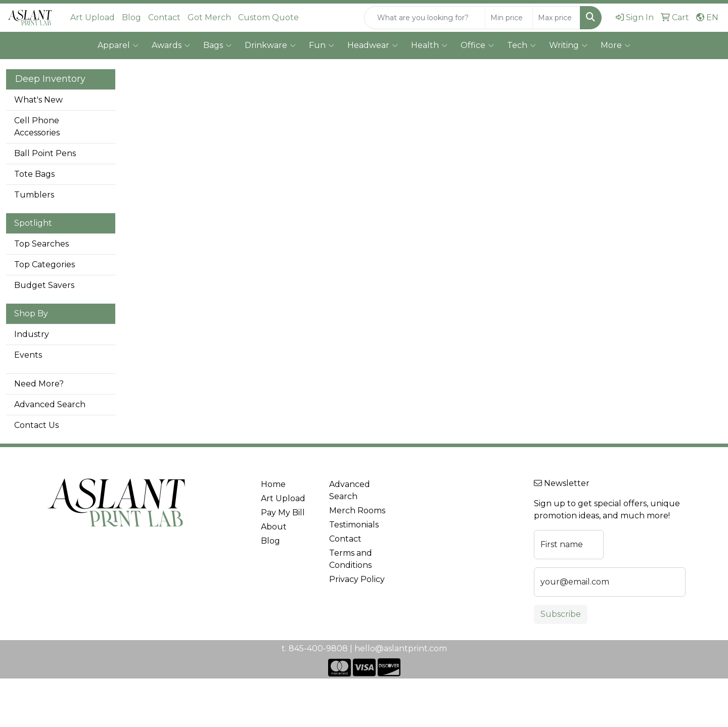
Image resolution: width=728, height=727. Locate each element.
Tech (521, 45)
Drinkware (270, 45)
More (616, 45)
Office (477, 45)
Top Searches (41, 244)
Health (429, 45)
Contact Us (36, 425)
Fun (322, 45)
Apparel (118, 45)
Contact (164, 17)
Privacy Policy (357, 579)
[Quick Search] (425, 18)
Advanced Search (50, 404)
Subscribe (561, 614)
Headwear (373, 45)
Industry (32, 334)
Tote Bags (34, 174)
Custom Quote (268, 17)
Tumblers (34, 195)
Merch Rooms (357, 511)
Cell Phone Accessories (37, 127)
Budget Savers (44, 285)
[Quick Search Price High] (556, 18)
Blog (131, 17)
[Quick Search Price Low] (509, 18)
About (274, 527)
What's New (38, 100)
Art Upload (93, 17)
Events (28, 355)
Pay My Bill (283, 513)
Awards (171, 45)
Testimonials (354, 525)
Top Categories (44, 264)
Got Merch (209, 17)
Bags (217, 45)
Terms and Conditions (351, 559)
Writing (568, 45)
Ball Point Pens (45, 153)
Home (273, 484)
